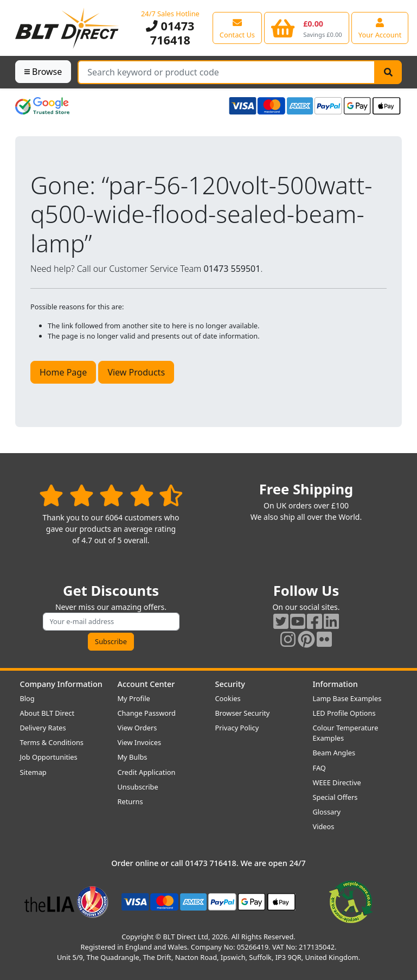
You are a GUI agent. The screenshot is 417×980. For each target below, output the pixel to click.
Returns (130, 801)
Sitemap (33, 772)
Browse (43, 72)
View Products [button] (136, 372)
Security (230, 684)
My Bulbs (133, 757)
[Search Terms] (226, 72)
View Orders (137, 728)
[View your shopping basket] (307, 28)
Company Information (61, 684)
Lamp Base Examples (347, 698)
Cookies (228, 698)
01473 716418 (170, 33)
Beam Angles (334, 753)
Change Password (147, 713)
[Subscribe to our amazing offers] (111, 622)
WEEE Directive (337, 782)
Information (335, 684)
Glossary (327, 812)
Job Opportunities (49, 757)
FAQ (319, 768)
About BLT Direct (47, 713)
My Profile (134, 698)
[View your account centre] (380, 28)
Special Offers (335, 797)
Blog (27, 698)
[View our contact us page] (237, 28)
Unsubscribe (138, 787)
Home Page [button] (63, 372)
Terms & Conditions (52, 742)
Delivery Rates (43, 728)
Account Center (146, 684)
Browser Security (243, 713)
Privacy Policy (237, 728)
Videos (324, 826)
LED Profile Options (344, 713)
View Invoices (140, 742)
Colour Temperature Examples (346, 733)
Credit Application (147, 772)
